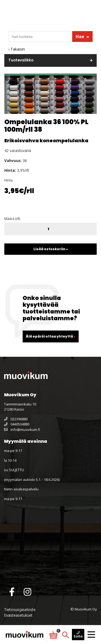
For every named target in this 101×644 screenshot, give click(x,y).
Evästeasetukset (18, 615)
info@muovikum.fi (22, 430)
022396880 (16, 419)
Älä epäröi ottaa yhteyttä (51, 336)
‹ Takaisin (17, 49)
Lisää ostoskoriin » (51, 249)
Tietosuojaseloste (20, 610)
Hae (82, 37)
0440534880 (17, 424)
